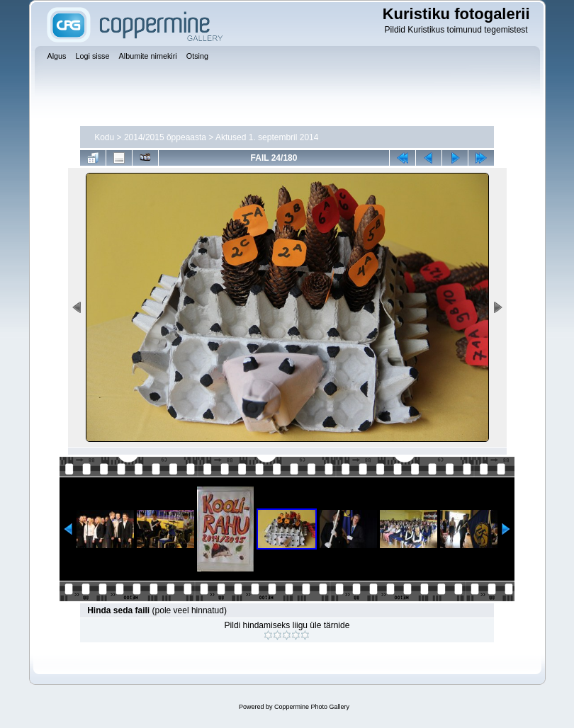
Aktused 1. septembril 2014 (267, 137)
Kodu (104, 137)
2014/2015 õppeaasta (165, 137)
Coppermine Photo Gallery (312, 707)
